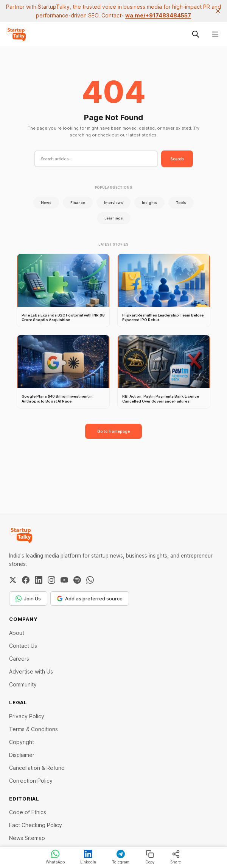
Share (176, 857)
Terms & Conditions (33, 729)
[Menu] (215, 34)
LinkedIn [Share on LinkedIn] (88, 857)
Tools (181, 203)
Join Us (28, 599)
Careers (19, 659)
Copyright (22, 742)
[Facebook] (26, 580)
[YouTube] (64, 580)
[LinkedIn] (39, 580)
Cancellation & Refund (37, 768)
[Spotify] (77, 580)
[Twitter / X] (13, 580)
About (17, 633)
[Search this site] (196, 34)
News (46, 203)
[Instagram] (51, 580)
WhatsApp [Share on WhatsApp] (55, 857)
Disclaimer (22, 755)
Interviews (113, 203)
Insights (149, 203)
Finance (78, 203)
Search (177, 159)
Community (23, 684)
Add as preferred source (90, 599)
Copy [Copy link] (150, 857)
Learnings (114, 218)
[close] (218, 11)
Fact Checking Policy (36, 825)
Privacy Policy (27, 716)
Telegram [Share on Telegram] (121, 857)
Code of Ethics (28, 812)
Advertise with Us (31, 671)
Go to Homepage (113, 431)
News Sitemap (27, 838)
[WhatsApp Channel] (90, 580)
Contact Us (23, 646)
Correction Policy (31, 781)
